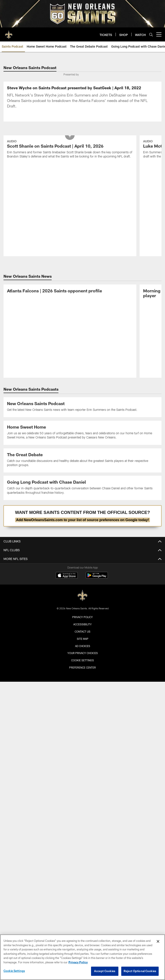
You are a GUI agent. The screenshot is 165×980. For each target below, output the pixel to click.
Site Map (83, 639)
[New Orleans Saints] (82, 596)
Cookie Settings (82, 660)
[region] (82, 957)
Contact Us (82, 631)
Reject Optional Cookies (140, 971)
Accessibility (82, 624)
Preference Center (82, 667)
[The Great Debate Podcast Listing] (83, 460)
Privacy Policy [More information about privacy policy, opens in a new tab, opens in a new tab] (78, 962)
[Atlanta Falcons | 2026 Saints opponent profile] (70, 291)
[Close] (158, 941)
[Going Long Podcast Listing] (83, 488)
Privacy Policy (82, 617)
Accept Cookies (105, 971)
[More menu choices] (159, 34)
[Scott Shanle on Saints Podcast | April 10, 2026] (70, 150)
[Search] (151, 35)
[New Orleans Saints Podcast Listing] (83, 407)
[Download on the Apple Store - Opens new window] (67, 576)
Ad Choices (83, 646)
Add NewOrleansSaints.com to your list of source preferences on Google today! (82, 520)
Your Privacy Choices (83, 653)
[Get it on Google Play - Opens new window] (97, 577)
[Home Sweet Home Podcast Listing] (83, 433)
